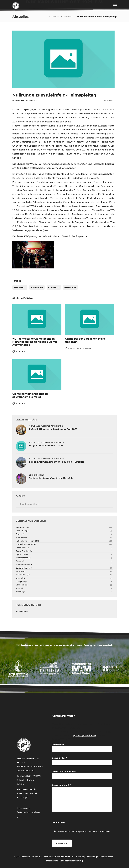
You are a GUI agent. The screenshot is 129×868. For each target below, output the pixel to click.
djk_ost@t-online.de (85, 735)
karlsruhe (37, 287)
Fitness (19, 534)
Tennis (19, 571)
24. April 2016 (31, 100)
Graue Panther (23, 551)
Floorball (68, 17)
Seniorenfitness (23, 565)
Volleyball (20, 581)
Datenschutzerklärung (71, 861)
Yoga (18, 588)
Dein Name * (82, 747)
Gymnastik (21, 554)
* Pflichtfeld (58, 822)
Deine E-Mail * (82, 761)
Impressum (23, 808)
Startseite (54, 17)
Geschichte (21, 548)
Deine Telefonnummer (82, 774)
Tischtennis (21, 575)
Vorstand (20, 585)
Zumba (19, 592)
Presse (19, 561)
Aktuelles (74, 348)
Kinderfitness (22, 558)
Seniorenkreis (37, 475)
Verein (19, 578)
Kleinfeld (54, 287)
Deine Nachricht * (82, 798)
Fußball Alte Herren (52, 426)
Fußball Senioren (24, 544)
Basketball (21, 531)
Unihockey (70, 287)
